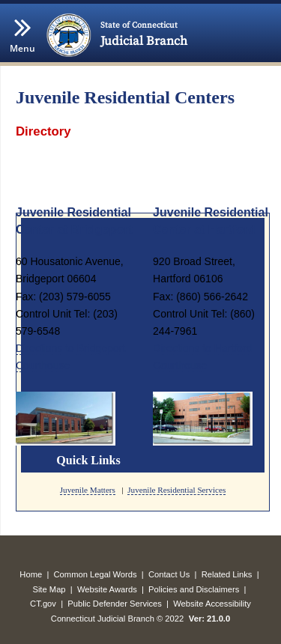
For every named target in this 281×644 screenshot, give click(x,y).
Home (31, 574)
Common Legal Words (96, 574)
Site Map (49, 589)
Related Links (227, 574)
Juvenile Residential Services (176, 490)
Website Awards (107, 589)
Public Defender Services (115, 604)
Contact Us (169, 574)
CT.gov (43, 604)
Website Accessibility (212, 604)
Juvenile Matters (88, 490)
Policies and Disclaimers (194, 589)
